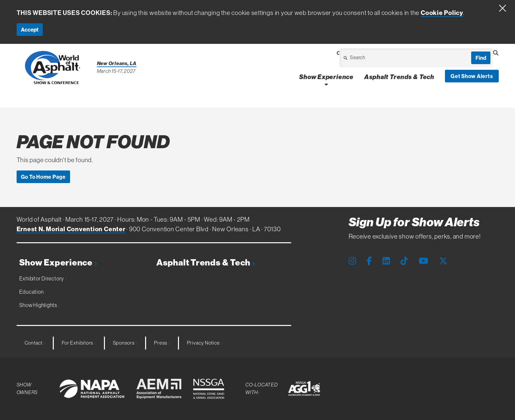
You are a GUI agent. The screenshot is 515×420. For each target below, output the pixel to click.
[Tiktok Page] (404, 261)
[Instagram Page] (352, 261)
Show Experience (58, 263)
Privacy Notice (205, 343)
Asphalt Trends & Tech (206, 263)
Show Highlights (40, 305)
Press (162, 343)
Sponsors (125, 343)
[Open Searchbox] (496, 53)
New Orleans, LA (117, 63)
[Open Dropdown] (378, 60)
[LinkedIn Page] (386, 261)
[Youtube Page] (424, 261)
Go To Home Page (43, 177)
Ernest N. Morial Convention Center (71, 229)
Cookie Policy (442, 13)
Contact (35, 343)
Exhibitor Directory (43, 278)
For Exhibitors (79, 343)
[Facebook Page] (369, 261)
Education (33, 292)
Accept (30, 30)
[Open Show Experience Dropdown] (326, 84)
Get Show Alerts (472, 76)
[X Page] (443, 261)
